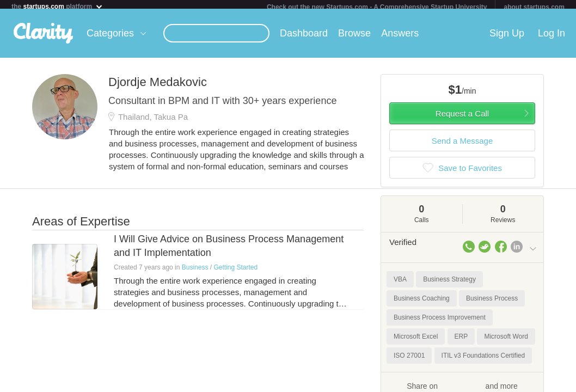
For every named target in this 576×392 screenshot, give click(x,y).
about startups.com (534, 7)
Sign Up (507, 38)
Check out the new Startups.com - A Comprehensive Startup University (377, 7)
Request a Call (462, 118)
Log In (552, 38)
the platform (57, 6)
